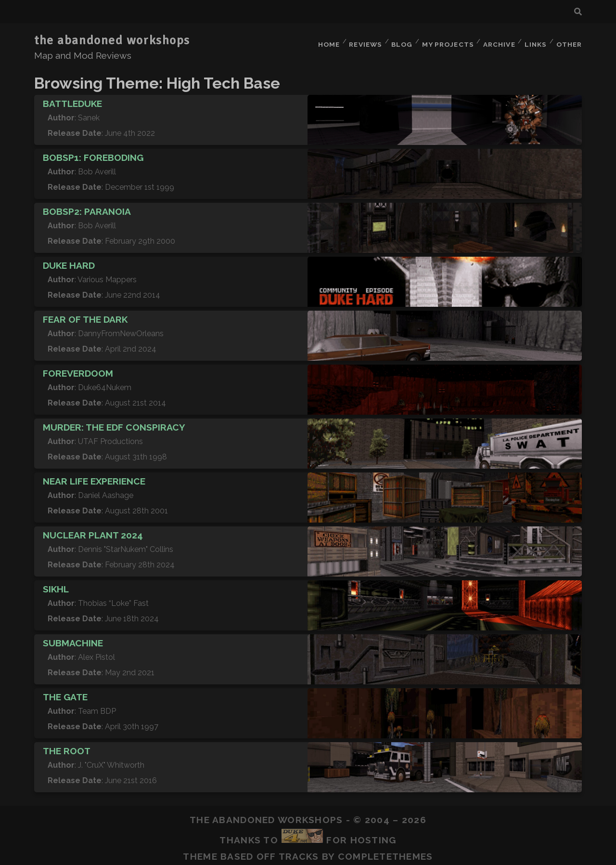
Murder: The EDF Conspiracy (114, 421)
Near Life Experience (94, 475)
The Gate (65, 691)
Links (534, 41)
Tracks (299, 851)
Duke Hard (69, 260)
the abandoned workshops (112, 40)
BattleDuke (72, 98)
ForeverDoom (78, 367)
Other (569, 41)
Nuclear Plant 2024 (93, 529)
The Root (67, 745)
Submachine (73, 637)
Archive (496, 41)
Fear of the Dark (85, 314)
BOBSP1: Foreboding (93, 152)
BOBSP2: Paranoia (87, 206)
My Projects (444, 41)
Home (322, 41)
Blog (398, 41)
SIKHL (56, 583)
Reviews (361, 41)
